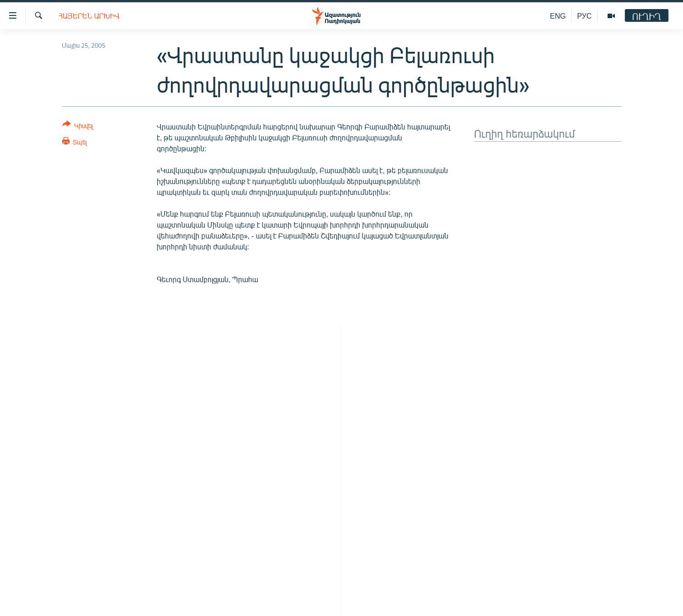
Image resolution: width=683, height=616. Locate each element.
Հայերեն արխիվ (89, 16)
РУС (584, 16)
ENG (558, 16)
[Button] (77, 127)
